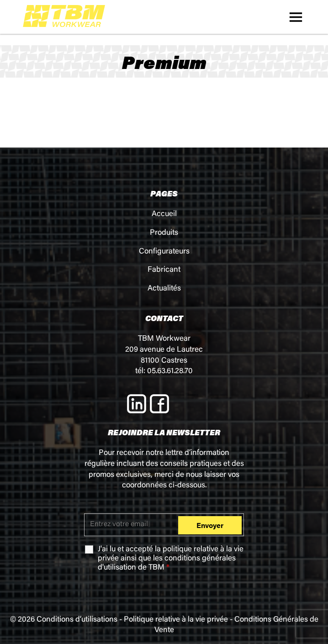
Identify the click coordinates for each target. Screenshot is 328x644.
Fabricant (164, 270)
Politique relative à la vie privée (176, 620)
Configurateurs (164, 252)
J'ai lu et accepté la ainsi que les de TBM (171, 559)
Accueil (164, 214)
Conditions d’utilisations (77, 620)
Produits (164, 233)
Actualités (164, 289)
